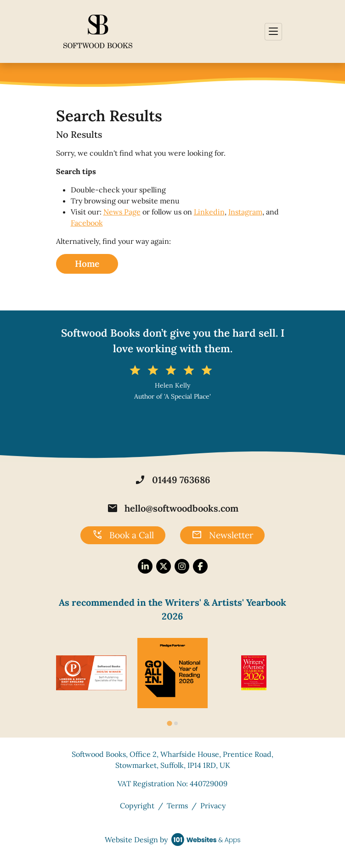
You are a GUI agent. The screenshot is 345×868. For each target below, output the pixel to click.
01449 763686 (172, 480)
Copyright (137, 806)
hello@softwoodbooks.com (173, 508)
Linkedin (209, 212)
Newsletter (222, 535)
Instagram (245, 212)
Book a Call (123, 535)
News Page (122, 212)
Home (87, 264)
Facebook (87, 223)
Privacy (213, 806)
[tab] (169, 724)
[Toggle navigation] (273, 32)
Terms (177, 806)
